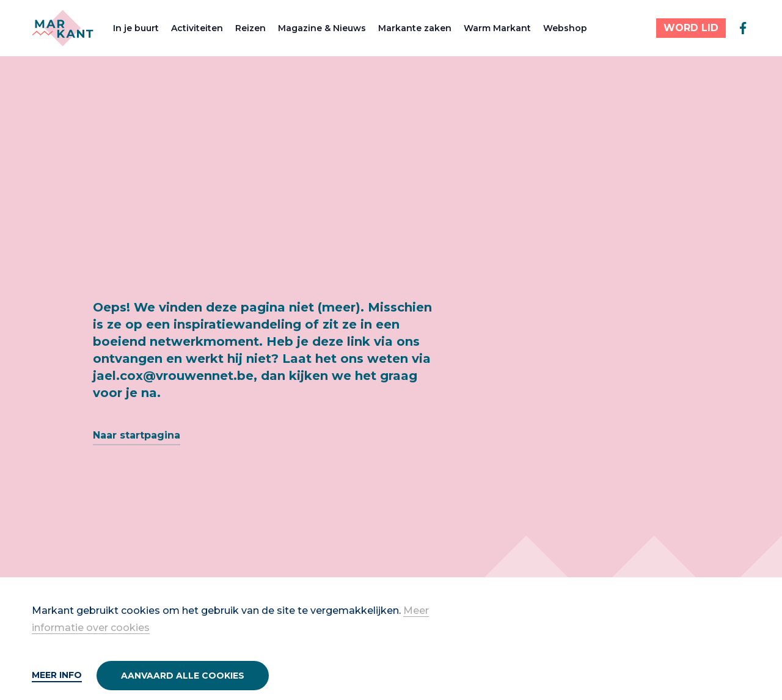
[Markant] (63, 28)
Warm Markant (497, 28)
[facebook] (743, 28)
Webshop (565, 28)
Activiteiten (197, 28)
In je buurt (136, 28)
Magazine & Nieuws (322, 28)
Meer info (57, 675)
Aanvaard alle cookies (183, 676)
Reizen (250, 28)
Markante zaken (415, 28)
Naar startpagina (137, 435)
